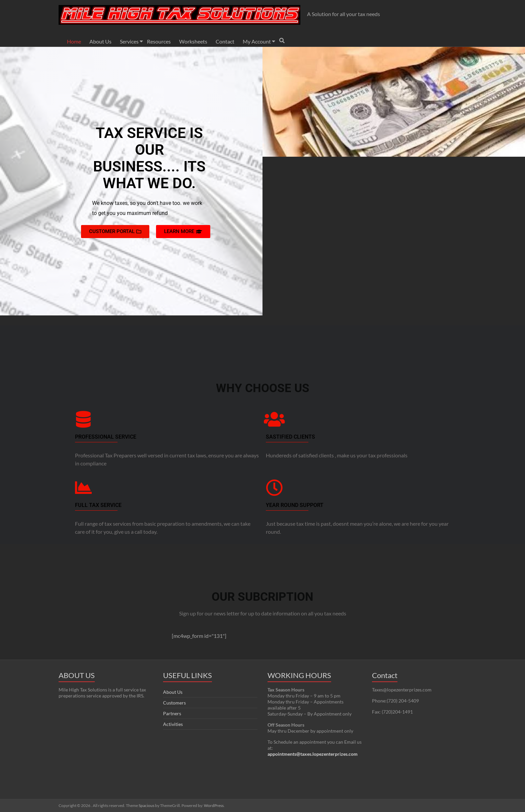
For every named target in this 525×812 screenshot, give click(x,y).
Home (74, 41)
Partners (172, 713)
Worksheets (193, 41)
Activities (173, 724)
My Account (257, 41)
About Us (100, 41)
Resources (159, 41)
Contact (225, 41)
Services (129, 41)
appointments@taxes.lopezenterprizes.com (313, 754)
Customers (174, 703)
